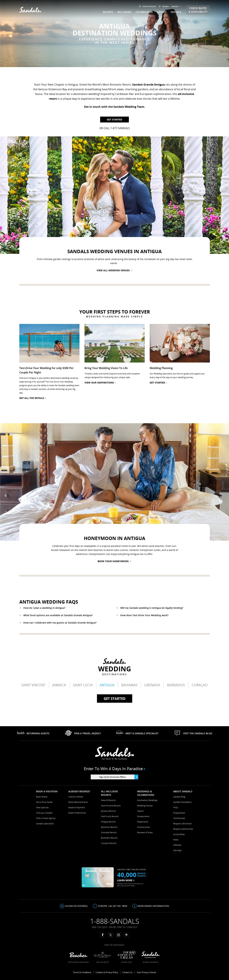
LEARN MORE (126, 880)
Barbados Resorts (109, 838)
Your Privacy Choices (147, 972)
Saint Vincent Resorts (111, 806)
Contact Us (127, 972)
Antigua (107, 685)
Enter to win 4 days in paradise (114, 769)
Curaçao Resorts (109, 843)
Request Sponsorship (183, 829)
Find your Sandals (44, 813)
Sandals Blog (179, 797)
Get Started (114, 120)
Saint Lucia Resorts (110, 816)
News (176, 840)
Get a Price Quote (44, 802)
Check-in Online (76, 797)
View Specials (42, 807)
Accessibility (179, 834)
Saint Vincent (33, 685)
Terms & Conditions (82, 972)
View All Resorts (108, 800)
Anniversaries (144, 827)
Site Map (177, 850)
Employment (179, 813)
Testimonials (179, 818)
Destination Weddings (147, 800)
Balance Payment (77, 807)
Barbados (176, 685)
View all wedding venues (114, 270)
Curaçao (200, 685)
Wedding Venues (145, 806)
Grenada (152, 685)
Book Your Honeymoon (114, 561)
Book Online (42, 797)
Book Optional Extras (78, 802)
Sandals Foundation (182, 802)
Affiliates (177, 845)
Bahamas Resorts (109, 827)
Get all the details (33, 398)
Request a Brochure (182, 824)
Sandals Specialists (45, 824)
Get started (115, 699)
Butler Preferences (77, 813)
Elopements (143, 822)
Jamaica (59, 685)
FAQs (176, 807)
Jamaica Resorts (108, 811)
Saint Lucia (83, 685)
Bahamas (129, 685)
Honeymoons (143, 816)
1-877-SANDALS (120, 128)
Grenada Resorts (109, 832)
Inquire (140, 811)
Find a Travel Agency (46, 818)
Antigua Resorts (108, 822)
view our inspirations (100, 383)
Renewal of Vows (145, 832)
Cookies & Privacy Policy (107, 972)
